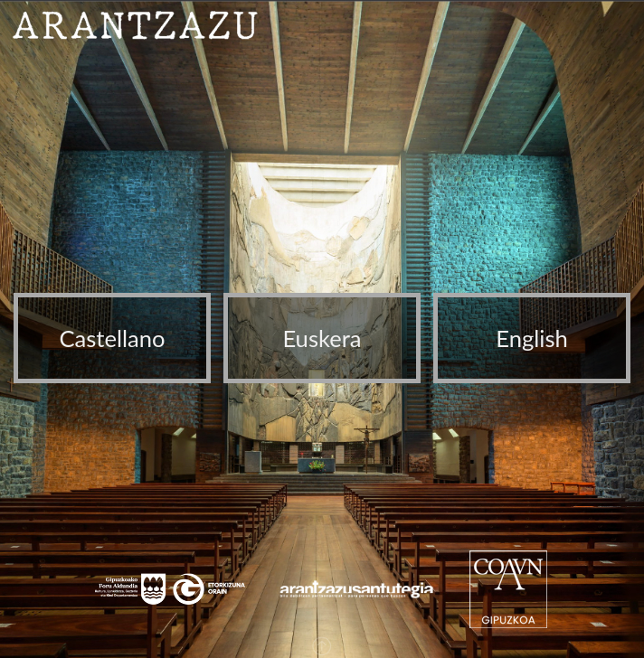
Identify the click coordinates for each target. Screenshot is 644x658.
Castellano (112, 338)
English (532, 338)
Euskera (322, 338)
